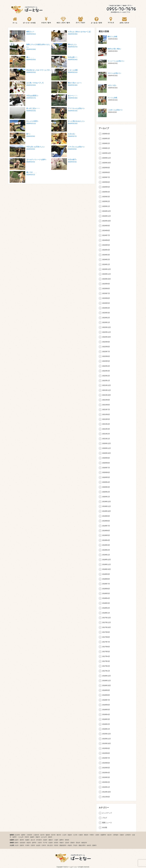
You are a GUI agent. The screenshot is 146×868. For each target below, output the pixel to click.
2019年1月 (106, 555)
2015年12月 (106, 734)
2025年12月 (106, 153)
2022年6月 (106, 356)
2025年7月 (106, 177)
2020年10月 (106, 453)
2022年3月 (106, 371)
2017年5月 (106, 652)
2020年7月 (106, 468)
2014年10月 (106, 792)
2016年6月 (106, 705)
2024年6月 (106, 240)
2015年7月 (106, 758)
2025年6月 (106, 182)
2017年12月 (106, 618)
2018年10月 (106, 569)
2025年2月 (106, 201)
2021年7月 (106, 410)
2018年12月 (106, 560)
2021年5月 (106, 419)
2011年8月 (106, 797)
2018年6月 (106, 589)
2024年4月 (106, 250)
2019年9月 (106, 516)
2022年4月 (106, 366)
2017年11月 (106, 622)
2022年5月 (106, 361)
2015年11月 (106, 739)
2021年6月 (106, 414)
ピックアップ (107, 813)
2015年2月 (106, 782)
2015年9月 (106, 748)
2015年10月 (106, 743)
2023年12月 (106, 269)
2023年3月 (106, 313)
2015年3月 (106, 777)
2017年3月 (106, 661)
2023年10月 (106, 279)
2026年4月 (106, 134)
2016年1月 (106, 729)
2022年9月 (106, 342)
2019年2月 (106, 550)
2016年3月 (106, 719)
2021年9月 (106, 400)
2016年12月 (106, 676)
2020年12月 (106, 443)
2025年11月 (106, 158)
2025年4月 (106, 192)
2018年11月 (106, 564)
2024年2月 (106, 259)
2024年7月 (106, 235)
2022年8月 (106, 347)
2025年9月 (106, 168)
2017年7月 (106, 642)
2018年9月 (106, 574)
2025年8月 (106, 172)
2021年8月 (106, 405)
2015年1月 (106, 787)
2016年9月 (106, 690)
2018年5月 (106, 593)
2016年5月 (106, 710)
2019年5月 (106, 535)
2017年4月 (106, 656)
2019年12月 (106, 502)
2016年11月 (106, 681)
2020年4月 (106, 482)
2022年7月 (106, 352)
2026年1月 (106, 148)
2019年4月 (106, 540)
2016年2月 (106, 724)
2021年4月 (106, 424)
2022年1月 (106, 381)
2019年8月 (106, 521)
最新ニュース (107, 823)
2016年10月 (106, 685)
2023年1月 (106, 322)
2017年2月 (106, 666)
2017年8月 (106, 637)
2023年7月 (106, 293)
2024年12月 (106, 211)
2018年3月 (106, 603)
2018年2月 (106, 608)
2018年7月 (106, 584)
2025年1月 (106, 206)
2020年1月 (106, 497)
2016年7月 (106, 700)
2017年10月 (106, 627)
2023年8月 (106, 288)
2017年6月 (106, 647)
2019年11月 (106, 506)
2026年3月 (106, 138)
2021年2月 (106, 434)
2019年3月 (106, 545)
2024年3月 (106, 255)
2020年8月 (106, 463)
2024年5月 (106, 245)
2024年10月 (106, 221)
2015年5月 (106, 768)
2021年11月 (106, 390)
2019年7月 (106, 526)
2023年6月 (106, 298)
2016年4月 (106, 714)
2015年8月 (106, 753)
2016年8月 (106, 695)
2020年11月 (106, 448)
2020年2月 (106, 492)
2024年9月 (106, 226)
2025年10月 (106, 163)
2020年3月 (106, 487)
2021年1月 (106, 439)
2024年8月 (106, 231)
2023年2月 (106, 318)
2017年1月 (106, 671)
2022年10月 (106, 337)
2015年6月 (106, 763)
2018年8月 (106, 579)
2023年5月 (106, 303)
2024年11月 (106, 216)
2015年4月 (106, 773)
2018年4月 (106, 598)
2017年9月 (106, 632)
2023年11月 (106, 274)
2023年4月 (106, 308)
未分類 (105, 827)
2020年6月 (106, 472)
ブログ (105, 818)
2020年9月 (106, 458)
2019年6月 (106, 531)
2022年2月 (106, 376)
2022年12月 (106, 327)
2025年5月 (106, 187)
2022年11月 (106, 332)
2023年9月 (106, 284)
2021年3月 (106, 429)
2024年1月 (106, 264)
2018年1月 (106, 613)
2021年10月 (106, 395)
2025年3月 (106, 197)
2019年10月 (106, 511)
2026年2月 (106, 143)
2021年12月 (106, 385)
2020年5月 (106, 477)
